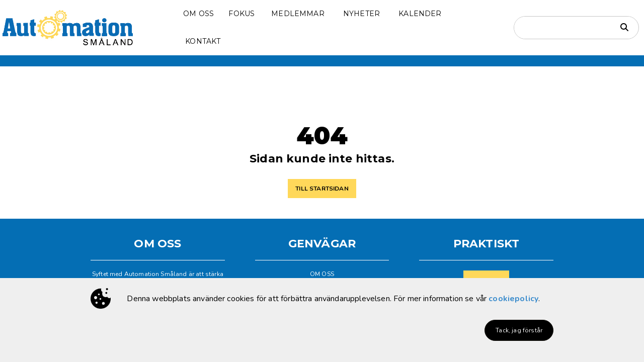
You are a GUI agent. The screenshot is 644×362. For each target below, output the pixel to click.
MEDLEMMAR (298, 14)
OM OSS (322, 274)
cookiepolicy (513, 299)
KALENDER (420, 14)
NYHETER (361, 14)
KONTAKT (203, 41)
